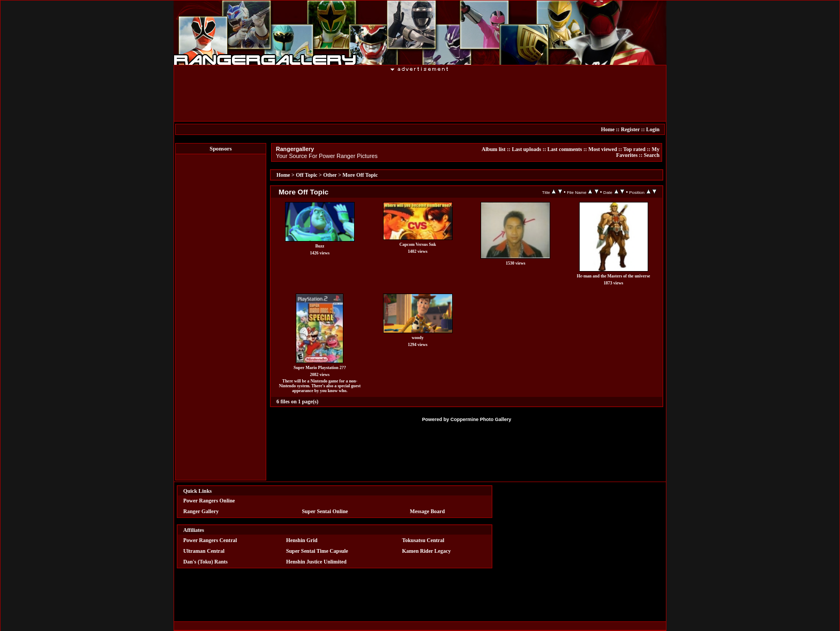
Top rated (634, 149)
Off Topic (306, 175)
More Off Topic (360, 175)
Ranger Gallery (201, 511)
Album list (494, 149)
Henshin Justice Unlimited (316, 562)
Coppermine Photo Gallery (481, 419)
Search (652, 155)
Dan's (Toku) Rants (205, 562)
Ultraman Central (204, 551)
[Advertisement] (420, 96)
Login (653, 129)
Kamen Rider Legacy (427, 551)
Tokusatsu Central (423, 540)
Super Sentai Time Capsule (317, 551)
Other (330, 175)
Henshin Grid (302, 540)
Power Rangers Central (210, 540)
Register (630, 129)
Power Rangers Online (209, 501)
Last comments (565, 149)
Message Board (427, 511)
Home (608, 129)
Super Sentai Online (325, 511)
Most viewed (603, 149)
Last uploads (526, 149)
